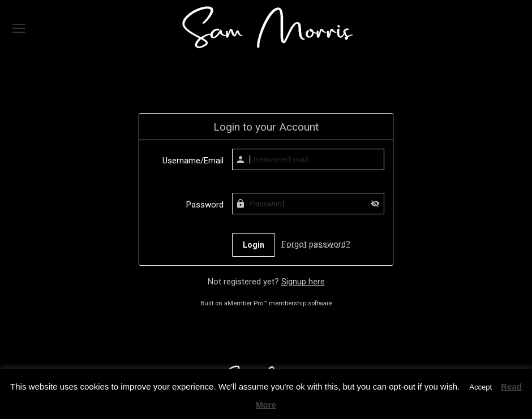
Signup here (303, 282)
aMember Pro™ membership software (278, 303)
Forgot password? (316, 244)
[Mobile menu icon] (19, 28)
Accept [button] (480, 387)
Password (205, 205)
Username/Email (193, 161)
